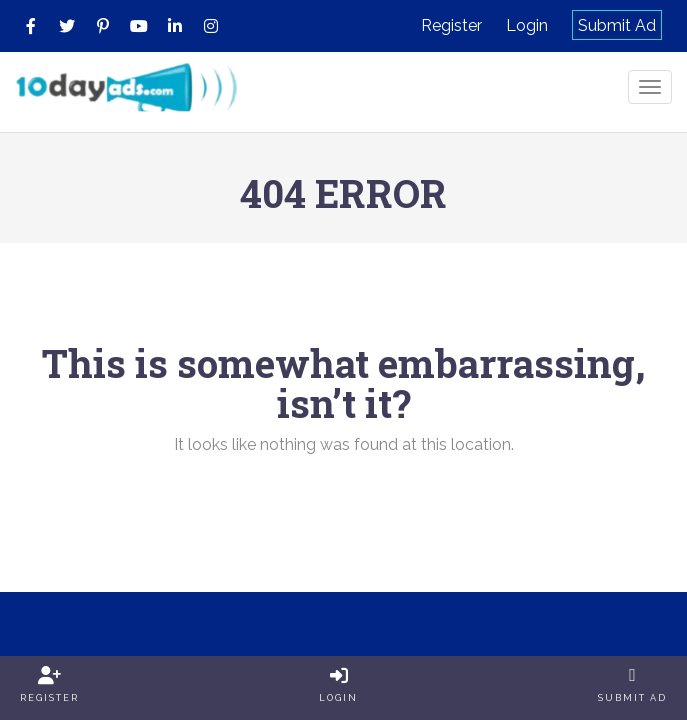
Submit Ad (617, 25)
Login (527, 25)
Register (451, 25)
